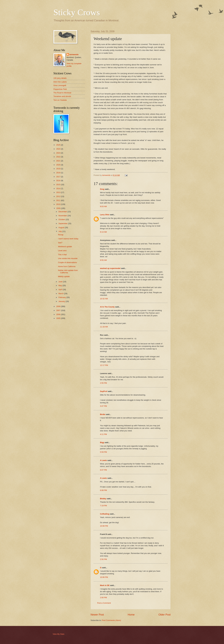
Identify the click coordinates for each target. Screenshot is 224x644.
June (61, 282)
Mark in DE (105, 585)
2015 (59, 185)
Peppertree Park (60, 89)
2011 (59, 200)
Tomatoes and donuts (62, 96)
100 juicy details (60, 78)
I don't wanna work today (68, 239)
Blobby (103, 499)
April (60, 289)
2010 (59, 204)
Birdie (103, 414)
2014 (59, 189)
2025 (59, 145)
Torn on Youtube (60, 100)
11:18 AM (104, 327)
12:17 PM (104, 365)
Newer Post (97, 615)
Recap (61, 235)
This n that (62, 255)
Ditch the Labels (60, 82)
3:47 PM (103, 406)
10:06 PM (104, 577)
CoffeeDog (105, 514)
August (62, 227)
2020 (59, 165)
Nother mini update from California (68, 271)
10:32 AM (104, 299)
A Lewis (103, 460)
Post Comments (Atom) (111, 620)
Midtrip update (64, 276)
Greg (102, 189)
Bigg (102, 442)
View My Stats (58, 634)
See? (60, 243)
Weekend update (65, 247)
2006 (59, 314)
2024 (59, 149)
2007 (59, 310)
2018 (59, 173)
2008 (59, 306)
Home (131, 615)
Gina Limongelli (60, 85)
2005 (59, 318)
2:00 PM (103, 598)
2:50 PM (103, 559)
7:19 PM (103, 506)
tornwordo (74, 54)
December (63, 212)
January (62, 301)
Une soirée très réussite (68, 258)
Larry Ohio (105, 215)
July (60, 231)
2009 (59, 208)
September (63, 223)
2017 (59, 177)
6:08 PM (103, 490)
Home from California (67, 266)
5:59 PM (103, 452)
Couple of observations (67, 262)
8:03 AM (103, 206)
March (61, 294)
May (60, 285)
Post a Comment (104, 603)
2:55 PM (103, 383)
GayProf (104, 391)
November (63, 216)
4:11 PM (103, 434)
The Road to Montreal (62, 93)
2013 (59, 192)
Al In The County (107, 307)
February (62, 297)
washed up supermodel (110, 268)
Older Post (164, 615)
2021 (59, 161)
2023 (59, 153)
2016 (59, 181)
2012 (59, 196)
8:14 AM (103, 232)
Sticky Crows (77, 12)
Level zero (62, 251)
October (62, 219)
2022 (59, 157)
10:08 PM (104, 526)
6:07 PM (103, 470)
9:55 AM (103, 260)
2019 (59, 169)
